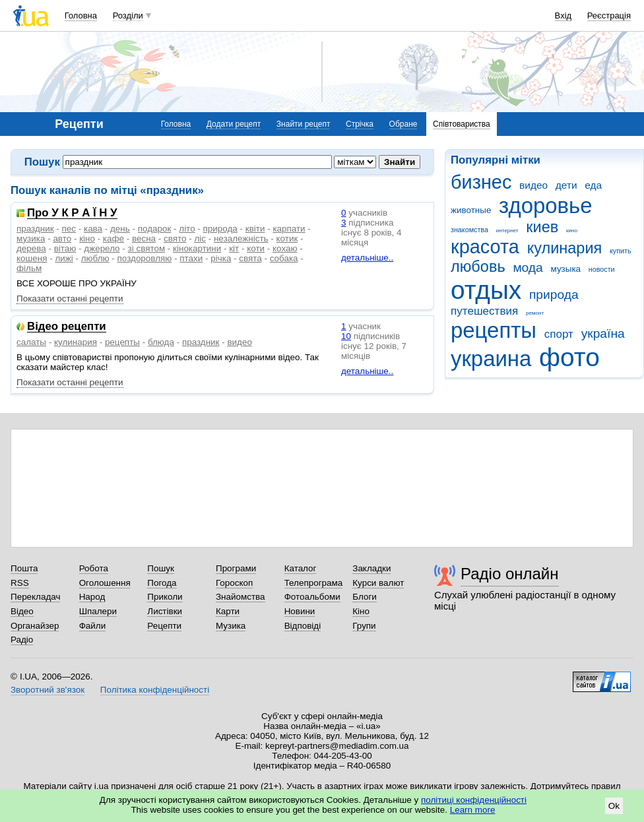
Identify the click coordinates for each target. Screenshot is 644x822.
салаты (31, 342)
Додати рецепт (234, 124)
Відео (22, 611)
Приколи (165, 597)
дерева (31, 248)
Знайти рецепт (304, 124)
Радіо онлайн (510, 574)
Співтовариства (462, 124)
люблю (95, 258)
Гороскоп (234, 583)
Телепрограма (314, 583)
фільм (29, 268)
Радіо (22, 640)
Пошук (161, 568)
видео (533, 185)
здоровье (545, 205)
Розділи (128, 16)
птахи (191, 258)
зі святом (147, 248)
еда (593, 185)
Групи (364, 626)
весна (144, 238)
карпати (289, 229)
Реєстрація (609, 16)
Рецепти (164, 626)
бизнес (481, 182)
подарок (155, 229)
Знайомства (241, 597)
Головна (81, 16)
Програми (236, 568)
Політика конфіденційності (155, 690)
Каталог (301, 568)
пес (69, 229)
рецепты (494, 330)
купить (621, 251)
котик (287, 238)
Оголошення (105, 583)
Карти (228, 611)
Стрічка (360, 124)
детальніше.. (367, 258)
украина (491, 359)
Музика (231, 626)
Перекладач (35, 597)
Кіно (361, 611)
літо (187, 229)
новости (602, 269)
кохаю (285, 248)
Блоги (365, 597)
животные (471, 210)
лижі (64, 258)
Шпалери (98, 611)
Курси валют (378, 583)
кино (572, 231)
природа (554, 295)
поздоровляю (145, 258)
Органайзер (35, 626)
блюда (161, 342)
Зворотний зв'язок (48, 690)
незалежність (241, 238)
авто (62, 238)
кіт (234, 248)
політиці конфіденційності (474, 800)
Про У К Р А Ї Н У (72, 213)
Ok (614, 806)
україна (603, 333)
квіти (255, 229)
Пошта (24, 568)
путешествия (484, 311)
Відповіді (303, 626)
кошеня (32, 258)
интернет (507, 231)
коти (256, 248)
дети (566, 185)
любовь (478, 267)
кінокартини (197, 248)
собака (284, 258)
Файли (93, 626)
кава (93, 229)
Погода (162, 583)
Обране (403, 124)
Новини (300, 611)
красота (485, 247)
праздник (35, 229)
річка (221, 258)
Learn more (473, 810)
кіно (87, 238)
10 (346, 336)
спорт (559, 334)
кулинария (565, 248)
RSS (20, 583)
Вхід (563, 16)
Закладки (371, 568)
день (120, 229)
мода (528, 268)
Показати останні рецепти (70, 299)
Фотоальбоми (312, 597)
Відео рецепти (67, 327)
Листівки (165, 611)
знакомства (469, 230)
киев (542, 227)
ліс (200, 238)
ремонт (535, 313)
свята (250, 258)
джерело (102, 248)
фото (569, 357)
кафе (113, 238)
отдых (486, 290)
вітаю (65, 248)
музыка (566, 269)
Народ (92, 597)
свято (175, 238)
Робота (94, 568)
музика (31, 238)
